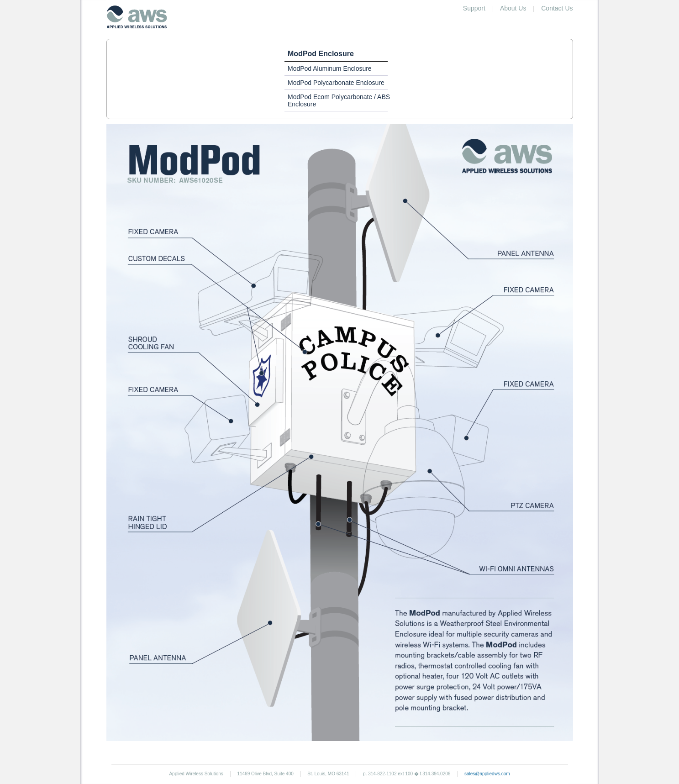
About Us (513, 8)
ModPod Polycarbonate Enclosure (336, 83)
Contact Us (557, 8)
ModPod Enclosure (321, 54)
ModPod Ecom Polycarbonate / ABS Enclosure (339, 100)
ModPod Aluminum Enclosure (330, 68)
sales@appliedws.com (487, 774)
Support (474, 8)
